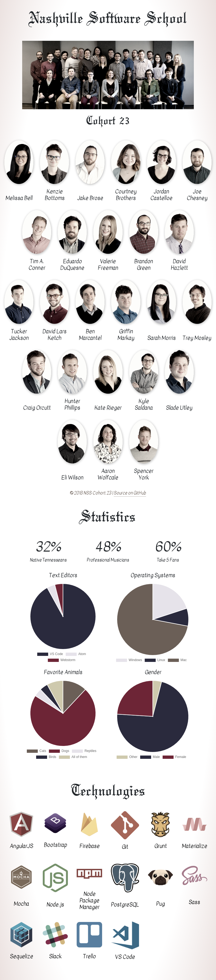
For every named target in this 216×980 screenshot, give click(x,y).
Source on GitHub (130, 493)
